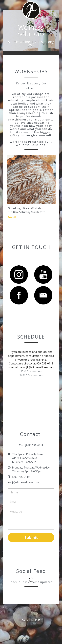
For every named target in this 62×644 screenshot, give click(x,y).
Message (16, 512)
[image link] (19, 274)
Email (13, 501)
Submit (31, 537)
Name (14, 492)
